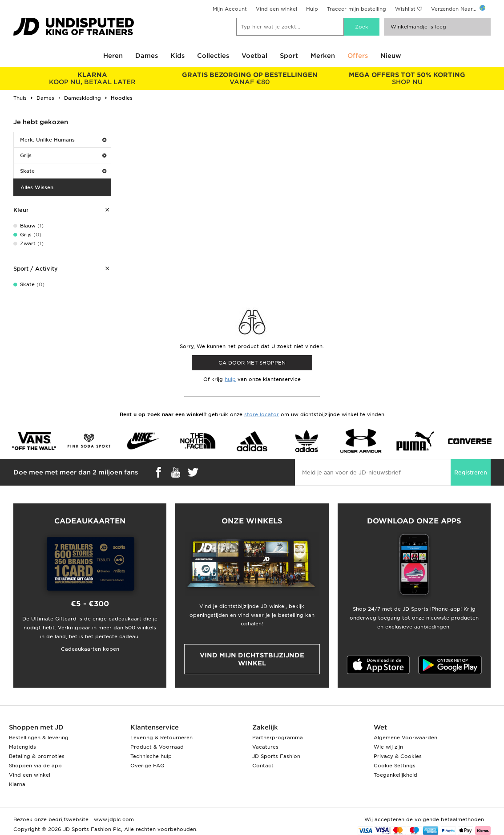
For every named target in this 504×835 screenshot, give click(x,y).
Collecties (213, 56)
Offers (358, 56)
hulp (230, 379)
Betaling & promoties (37, 756)
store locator (262, 414)
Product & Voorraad (157, 747)
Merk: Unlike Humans (63, 140)
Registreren (471, 472)
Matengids (22, 747)
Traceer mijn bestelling (357, 9)
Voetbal (254, 56)
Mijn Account (230, 9)
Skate (63, 171)
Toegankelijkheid (395, 775)
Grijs (63, 155)
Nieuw (391, 56)
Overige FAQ (147, 766)
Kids (177, 56)
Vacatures (265, 747)
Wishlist (405, 9)
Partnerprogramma (278, 738)
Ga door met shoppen (252, 363)
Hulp (312, 9)
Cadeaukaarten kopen (90, 649)
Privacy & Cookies (398, 756)
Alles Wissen (37, 187)
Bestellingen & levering (39, 738)
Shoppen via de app (35, 766)
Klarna (17, 784)
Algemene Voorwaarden (405, 738)
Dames (147, 56)
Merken (323, 56)
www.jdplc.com (113, 819)
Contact (263, 766)
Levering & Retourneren (161, 738)
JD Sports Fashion (276, 756)
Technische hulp (151, 756)
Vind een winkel (276, 9)
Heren (113, 56)
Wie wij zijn (388, 747)
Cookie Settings (395, 766)
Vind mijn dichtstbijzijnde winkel (252, 659)
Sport (289, 56)
